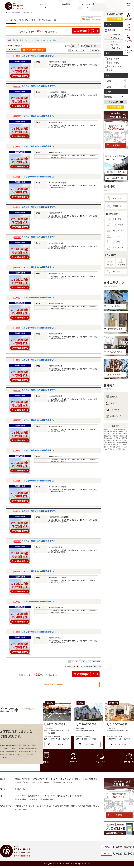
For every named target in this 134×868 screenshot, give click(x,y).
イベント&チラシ (45, 782)
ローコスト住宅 (88, 4)
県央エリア (114, 206)
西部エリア (114, 198)
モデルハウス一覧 (116, 172)
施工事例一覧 (115, 178)
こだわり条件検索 (72, 779)
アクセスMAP (58, 744)
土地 (54, 40)
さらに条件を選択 (116, 102)
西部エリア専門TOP (22, 779)
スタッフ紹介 (29, 806)
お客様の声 (112, 410)
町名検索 (121, 263)
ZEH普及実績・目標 (45, 799)
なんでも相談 (129, 50)
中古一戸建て (35, 40)
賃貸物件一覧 (20, 789)
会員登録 (129, 17)
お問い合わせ (113, 416)
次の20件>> (96, 50)
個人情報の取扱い (21, 809)
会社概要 (112, 397)
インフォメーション (44, 806)
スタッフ (112, 403)
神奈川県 (110, 30)
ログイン (129, 27)
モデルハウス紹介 (48, 796)
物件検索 (66, 4)
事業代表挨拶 (70, 806)
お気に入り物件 (30, 782)
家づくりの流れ (76, 796)
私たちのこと (45, 4)
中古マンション (46, 40)
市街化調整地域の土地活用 (25, 799)
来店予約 (129, 38)
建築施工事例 (62, 796)
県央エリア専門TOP (40, 779)
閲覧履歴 (18, 782)
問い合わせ (129, 758)
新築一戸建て (24, 40)
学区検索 (110, 263)
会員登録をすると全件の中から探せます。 (59, 31)
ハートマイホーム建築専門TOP (27, 796)
